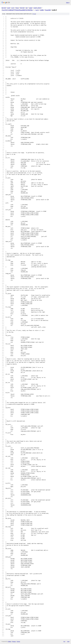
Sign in (68, 3)
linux (17, 8)
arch (37, 10)
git (27, 8)
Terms (18, 641)
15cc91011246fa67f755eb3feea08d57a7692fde (17, 10)
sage (31, 8)
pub (9, 8)
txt (64, 641)
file (34, 14)
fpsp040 (48, 10)
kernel (4, 8)
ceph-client (37, 8)
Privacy (14, 641)
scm (13, 8)
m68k (42, 10)
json (68, 641)
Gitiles (10, 641)
